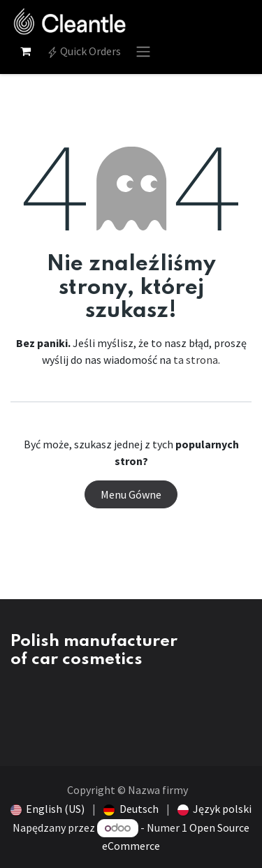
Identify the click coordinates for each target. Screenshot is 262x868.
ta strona (196, 360)
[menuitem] (48, 809)
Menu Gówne (131, 494)
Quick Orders (84, 51)
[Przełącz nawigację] (143, 51)
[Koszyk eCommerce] (25, 51)
